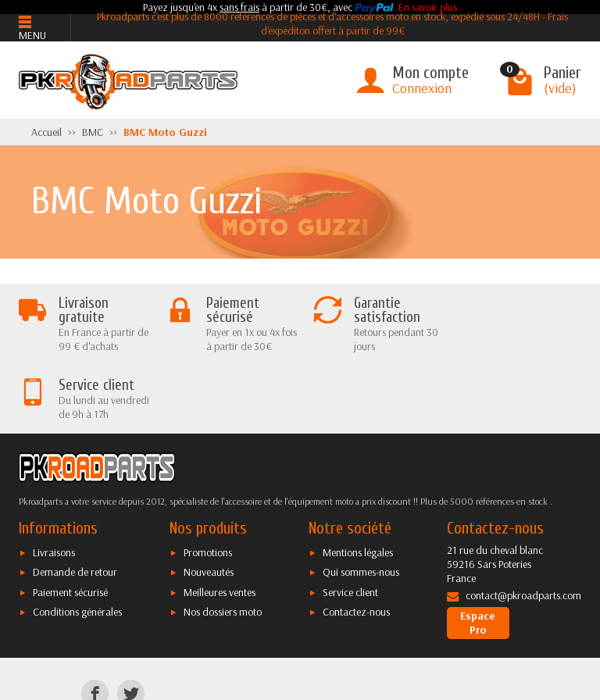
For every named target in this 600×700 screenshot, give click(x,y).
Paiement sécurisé (70, 524)
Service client (350, 524)
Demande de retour (75, 505)
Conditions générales (77, 544)
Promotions (208, 484)
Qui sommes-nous (361, 505)
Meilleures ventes (220, 524)
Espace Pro (478, 555)
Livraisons (54, 484)
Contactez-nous (356, 544)
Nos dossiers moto (223, 544)
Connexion (422, 88)
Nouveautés (209, 505)
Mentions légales (358, 484)
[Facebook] (95, 625)
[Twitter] (131, 625)
